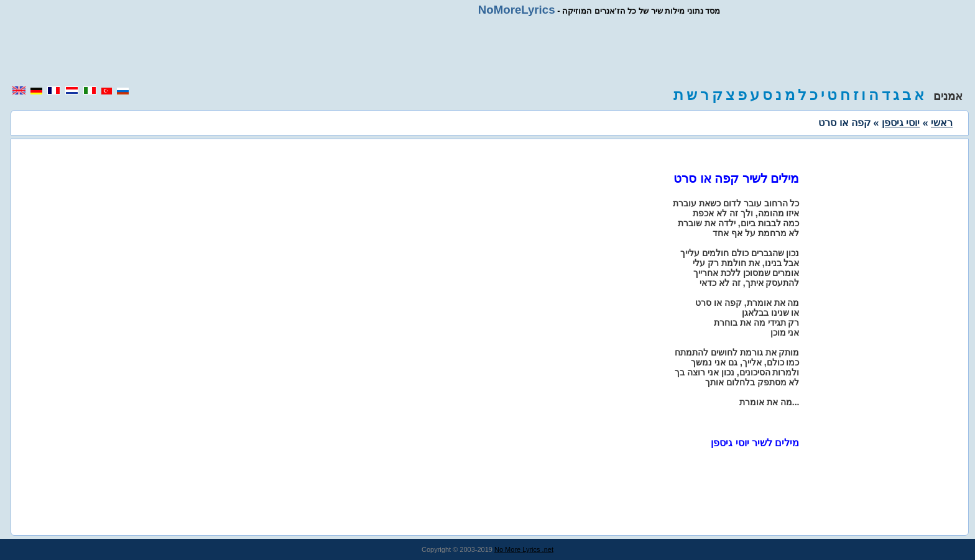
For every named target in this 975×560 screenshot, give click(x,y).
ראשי (942, 123)
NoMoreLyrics (517, 10)
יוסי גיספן (901, 123)
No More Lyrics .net (524, 549)
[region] (487, 51)
